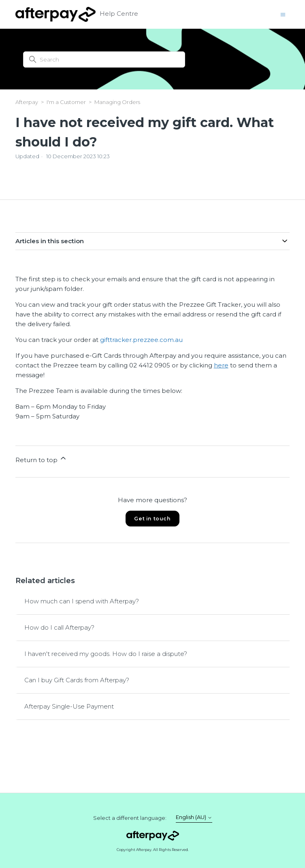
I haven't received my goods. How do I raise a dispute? (106, 654)
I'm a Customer (66, 102)
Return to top (41, 459)
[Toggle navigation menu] (283, 14)
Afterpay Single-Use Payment (69, 706)
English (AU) (194, 817)
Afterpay (27, 102)
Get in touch (152, 519)
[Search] (104, 59)
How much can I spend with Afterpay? (82, 601)
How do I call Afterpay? (59, 627)
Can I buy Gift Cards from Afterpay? (77, 680)
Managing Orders (117, 102)
